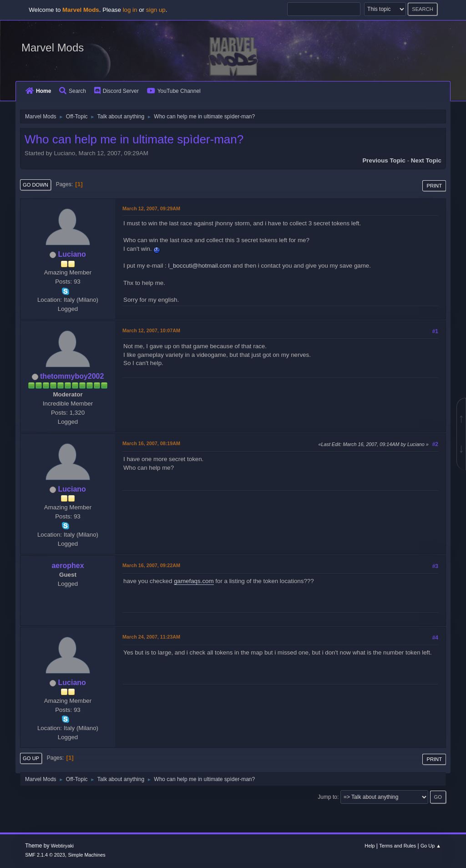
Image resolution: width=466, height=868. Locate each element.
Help (370, 846)
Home (38, 91)
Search (73, 91)
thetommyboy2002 (72, 376)
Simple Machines (87, 855)
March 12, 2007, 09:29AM (151, 208)
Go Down (35, 185)
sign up (156, 10)
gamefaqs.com (194, 581)
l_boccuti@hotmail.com (200, 266)
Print (434, 186)
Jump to (327, 797)
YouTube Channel (174, 91)
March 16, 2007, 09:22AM (151, 565)
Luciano (72, 254)
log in (130, 10)
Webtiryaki (62, 846)
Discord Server (116, 91)
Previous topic (384, 160)
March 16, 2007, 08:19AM (151, 443)
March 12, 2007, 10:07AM (151, 330)
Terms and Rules (398, 846)
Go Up (31, 758)
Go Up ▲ (431, 846)
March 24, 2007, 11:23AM (151, 637)
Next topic (426, 160)
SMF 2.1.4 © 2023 (45, 855)
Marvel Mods (53, 48)
